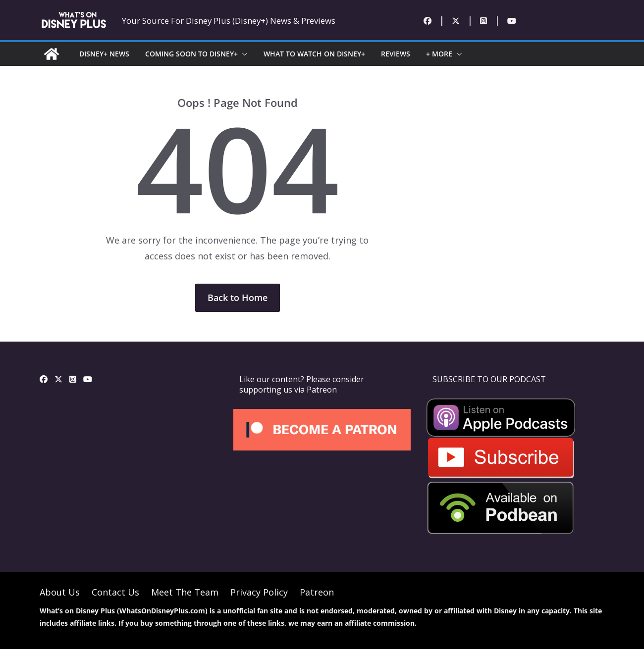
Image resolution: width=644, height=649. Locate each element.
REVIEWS (396, 54)
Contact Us (115, 592)
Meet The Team (185, 592)
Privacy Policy (259, 592)
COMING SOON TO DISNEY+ (191, 54)
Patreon (317, 592)
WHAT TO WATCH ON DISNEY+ (314, 54)
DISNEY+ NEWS (104, 54)
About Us (60, 592)
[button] (243, 54)
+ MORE (439, 54)
